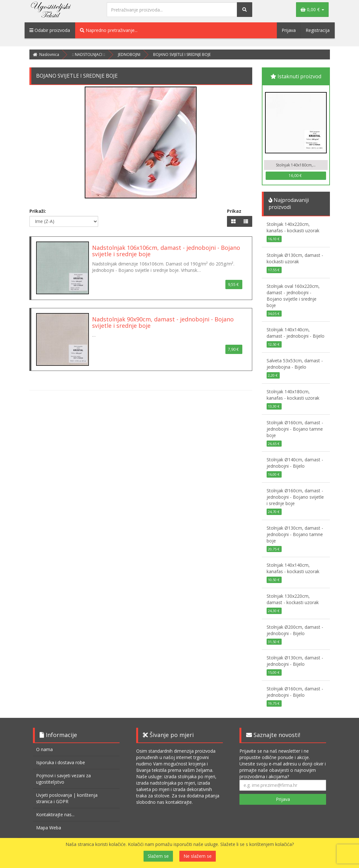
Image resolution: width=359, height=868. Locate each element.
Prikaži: (38, 211)
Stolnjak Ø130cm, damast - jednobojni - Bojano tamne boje (295, 534)
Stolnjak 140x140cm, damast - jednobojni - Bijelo (296, 333)
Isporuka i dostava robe (61, 762)
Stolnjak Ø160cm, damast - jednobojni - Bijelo (295, 692)
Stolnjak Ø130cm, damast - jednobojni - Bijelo (295, 661)
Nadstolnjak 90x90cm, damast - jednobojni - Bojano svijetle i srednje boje (163, 322)
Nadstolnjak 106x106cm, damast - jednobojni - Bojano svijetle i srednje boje (166, 251)
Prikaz (234, 211)
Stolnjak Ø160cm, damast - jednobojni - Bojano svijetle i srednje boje (295, 497)
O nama (44, 749)
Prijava (289, 30)
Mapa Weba (49, 828)
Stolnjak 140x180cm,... (296, 165)
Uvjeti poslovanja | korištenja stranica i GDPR (67, 798)
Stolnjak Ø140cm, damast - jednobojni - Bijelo (295, 463)
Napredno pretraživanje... (109, 30)
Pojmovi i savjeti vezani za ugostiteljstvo (63, 779)
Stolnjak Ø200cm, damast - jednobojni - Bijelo (295, 630)
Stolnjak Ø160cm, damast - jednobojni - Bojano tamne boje (295, 429)
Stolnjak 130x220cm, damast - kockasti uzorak (293, 599)
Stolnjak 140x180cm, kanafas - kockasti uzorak (293, 395)
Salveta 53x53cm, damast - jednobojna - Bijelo (295, 364)
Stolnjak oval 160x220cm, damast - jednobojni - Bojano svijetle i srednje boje (293, 296)
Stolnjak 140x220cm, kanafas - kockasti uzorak (293, 227)
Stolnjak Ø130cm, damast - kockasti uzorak (295, 258)
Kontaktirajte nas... (55, 814)
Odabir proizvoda (50, 30)
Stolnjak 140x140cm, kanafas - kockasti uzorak (293, 568)
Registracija (318, 30)
